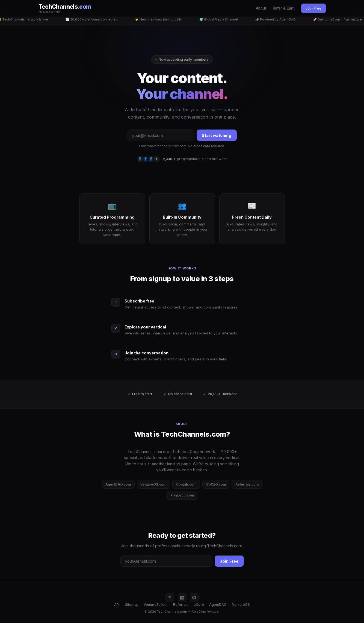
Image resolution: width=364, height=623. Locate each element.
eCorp (199, 605)
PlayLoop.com (182, 495)
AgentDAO (218, 605)
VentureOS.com (153, 484)
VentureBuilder (156, 605)
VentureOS (241, 605)
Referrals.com (247, 484)
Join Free (313, 8)
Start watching (217, 135)
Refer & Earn (284, 8)
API (117, 605)
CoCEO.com (216, 484)
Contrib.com (186, 484)
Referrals (181, 605)
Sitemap (132, 605)
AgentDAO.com (118, 484)
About (261, 8)
